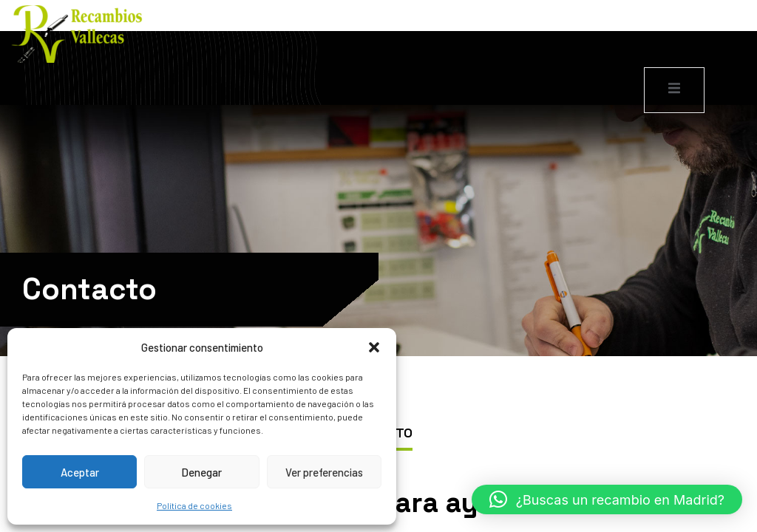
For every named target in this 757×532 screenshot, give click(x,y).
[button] (374, 347)
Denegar (201, 472)
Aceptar (80, 472)
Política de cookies (194, 505)
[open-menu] (674, 90)
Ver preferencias (324, 472)
